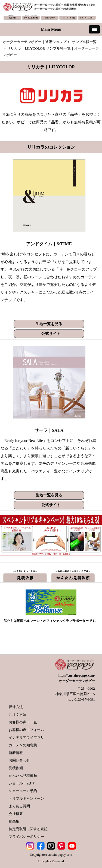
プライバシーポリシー (26, 837)
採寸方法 (16, 707)
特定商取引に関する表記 (28, 829)
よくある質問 (19, 806)
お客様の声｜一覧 (23, 722)
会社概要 (16, 814)
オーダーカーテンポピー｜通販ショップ (35, 42)
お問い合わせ (19, 760)
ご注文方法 (18, 715)
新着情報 (16, 753)
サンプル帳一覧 (84, 42)
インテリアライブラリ (26, 737)
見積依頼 (16, 768)
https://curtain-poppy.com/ (76, 676)
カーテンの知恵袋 (23, 745)
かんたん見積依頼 (23, 776)
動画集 (14, 821)
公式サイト (51, 334)
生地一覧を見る (49, 324)
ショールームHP (22, 783)
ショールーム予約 (23, 791)
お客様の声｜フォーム (26, 730)
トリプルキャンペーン (26, 798)
